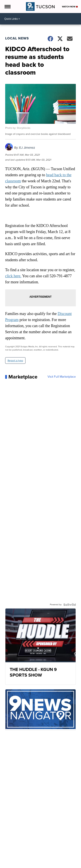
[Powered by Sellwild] (70, 605)
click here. (13, 276)
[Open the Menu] (7, 7)
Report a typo (15, 361)
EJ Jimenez (27, 148)
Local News (17, 38)
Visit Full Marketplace (62, 377)
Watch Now (70, 7)
